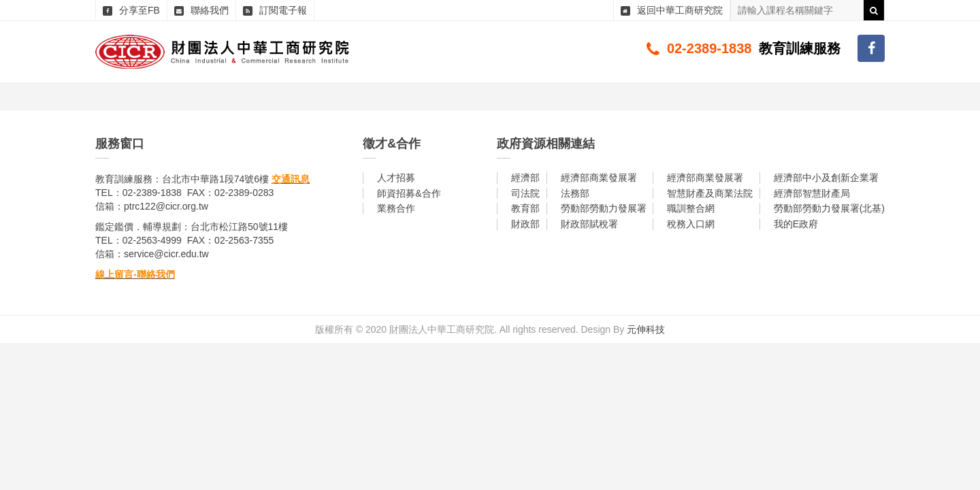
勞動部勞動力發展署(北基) (829, 208)
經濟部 (525, 178)
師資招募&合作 (409, 193)
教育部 (525, 208)
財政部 (525, 224)
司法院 (525, 193)
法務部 (575, 193)
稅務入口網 (691, 224)
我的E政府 (796, 224)
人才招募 (396, 178)
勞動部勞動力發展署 (604, 208)
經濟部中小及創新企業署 (826, 178)
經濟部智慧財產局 (812, 193)
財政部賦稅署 (589, 224)
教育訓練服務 (800, 48)
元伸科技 (646, 329)
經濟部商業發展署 (599, 178)
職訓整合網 (691, 208)
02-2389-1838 (709, 48)
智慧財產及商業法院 (710, 193)
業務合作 (396, 208)
